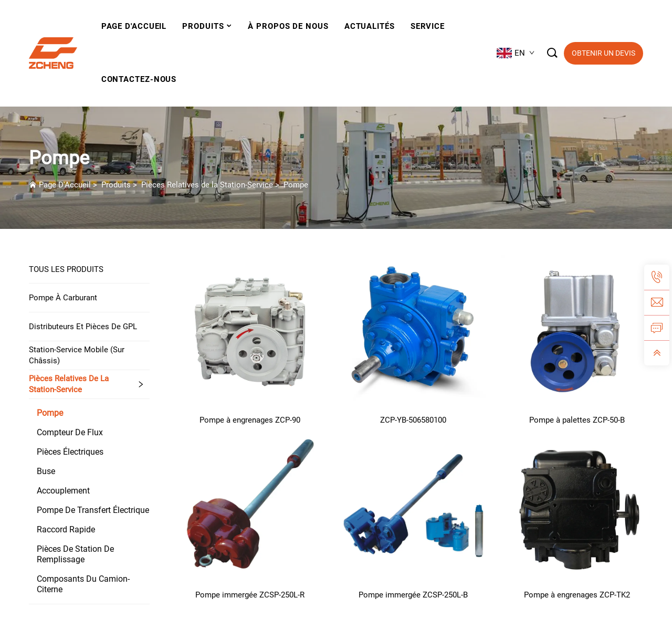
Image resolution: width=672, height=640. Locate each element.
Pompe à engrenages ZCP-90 (250, 420)
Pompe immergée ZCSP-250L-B (413, 595)
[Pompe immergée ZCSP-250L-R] (250, 505)
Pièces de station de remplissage (75, 554)
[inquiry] (657, 328)
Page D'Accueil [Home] (134, 26)
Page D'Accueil (65, 185)
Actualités (370, 26)
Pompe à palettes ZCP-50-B (577, 420)
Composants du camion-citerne (83, 584)
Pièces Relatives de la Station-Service (207, 185)
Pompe (296, 185)
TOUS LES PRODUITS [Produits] (66, 269)
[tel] (657, 277)
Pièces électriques (70, 452)
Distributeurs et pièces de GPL (83, 327)
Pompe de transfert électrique (93, 510)
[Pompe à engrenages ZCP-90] (250, 330)
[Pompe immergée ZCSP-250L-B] (414, 505)
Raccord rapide (66, 529)
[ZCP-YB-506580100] (414, 330)
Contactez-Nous (139, 79)
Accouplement (63, 491)
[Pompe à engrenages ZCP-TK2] (577, 505)
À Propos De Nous (288, 26)
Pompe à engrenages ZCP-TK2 (577, 595)
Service (428, 26)
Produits (203, 26)
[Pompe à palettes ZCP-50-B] (577, 330)
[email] (657, 302)
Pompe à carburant (63, 298)
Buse (46, 471)
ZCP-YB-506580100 (413, 420)
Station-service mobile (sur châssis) (77, 355)
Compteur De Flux (70, 432)
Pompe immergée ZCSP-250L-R (250, 595)
